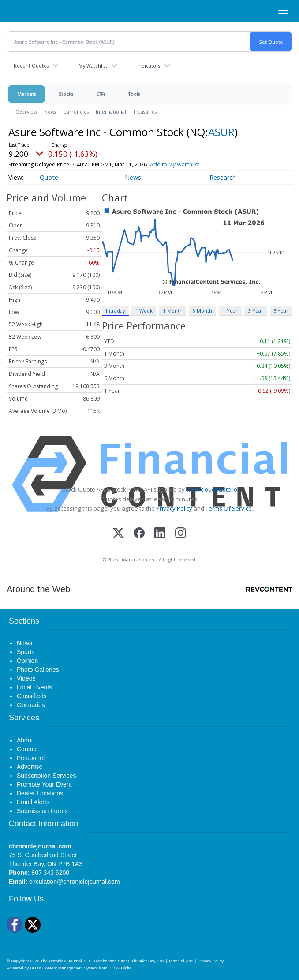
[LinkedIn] (160, 534)
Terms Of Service (229, 508)
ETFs (101, 94)
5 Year (281, 311)
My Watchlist (93, 66)
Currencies (76, 112)
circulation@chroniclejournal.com (75, 882)
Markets (26, 94)
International (111, 112)
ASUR (221, 132)
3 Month (202, 311)
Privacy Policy (174, 508)
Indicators (149, 66)
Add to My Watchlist (175, 165)
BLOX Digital (120, 968)
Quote (49, 177)
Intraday (115, 311)
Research (223, 177)
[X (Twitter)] (118, 534)
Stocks (66, 94)
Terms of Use (180, 961)
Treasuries (145, 112)
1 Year (230, 311)
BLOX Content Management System (64, 968)
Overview (26, 112)
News (50, 112)
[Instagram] (181, 534)
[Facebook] (139, 534)
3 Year (256, 311)
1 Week (144, 311)
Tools (134, 94)
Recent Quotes (31, 66)
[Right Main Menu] (283, 11)
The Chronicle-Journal (61, 961)
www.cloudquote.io (212, 489)
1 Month (173, 311)
